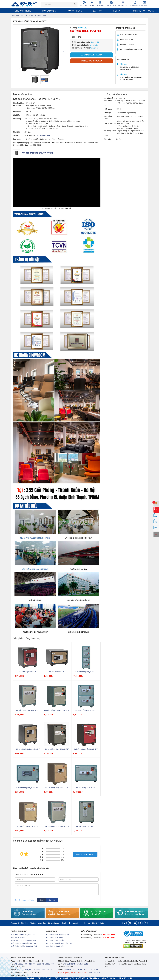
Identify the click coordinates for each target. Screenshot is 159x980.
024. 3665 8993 (48, 964)
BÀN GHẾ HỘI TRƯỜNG (85, 11)
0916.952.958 (81, 970)
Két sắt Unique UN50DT (28, 672)
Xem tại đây (95, 42)
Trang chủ (15, 16)
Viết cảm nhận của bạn (85, 855)
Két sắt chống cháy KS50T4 (86, 672)
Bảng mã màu (123, 4)
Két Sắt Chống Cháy (38, 16)
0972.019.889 (34, 970)
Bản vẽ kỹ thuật (98, 923)
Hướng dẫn (111, 4)
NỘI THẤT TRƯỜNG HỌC (126, 11)
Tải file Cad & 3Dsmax (91, 61)
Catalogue (100, 4)
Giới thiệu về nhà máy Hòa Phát (23, 935)
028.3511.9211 (109, 938)
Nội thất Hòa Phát (43, 136)
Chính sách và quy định (71, 923)
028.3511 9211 (69, 964)
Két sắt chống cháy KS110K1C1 (57, 827)
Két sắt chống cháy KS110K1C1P (57, 711)
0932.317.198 (23, 970)
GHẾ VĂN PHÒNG (19, 11)
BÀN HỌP (60, 11)
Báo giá (87, 923)
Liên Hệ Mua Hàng (18, 938)
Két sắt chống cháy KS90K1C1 (28, 711)
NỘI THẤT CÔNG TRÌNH (105, 11)
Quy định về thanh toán (55, 946)
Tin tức (33, 923)
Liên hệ (144, 4)
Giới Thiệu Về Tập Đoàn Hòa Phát (24, 946)
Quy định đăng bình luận (24, 900)
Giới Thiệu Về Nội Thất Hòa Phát (24, 944)
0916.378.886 (47, 970)
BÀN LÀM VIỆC (34, 11)
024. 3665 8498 (21, 964)
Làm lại (52, 900)
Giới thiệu (84, 4)
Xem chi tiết (95, 48)
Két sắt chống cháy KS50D (86, 827)
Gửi (41, 900)
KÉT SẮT (70, 11)
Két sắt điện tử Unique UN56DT (28, 749)
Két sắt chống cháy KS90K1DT (86, 749)
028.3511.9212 (82, 964)
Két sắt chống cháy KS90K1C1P (57, 749)
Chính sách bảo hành (54, 938)
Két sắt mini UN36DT (57, 672)
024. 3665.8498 (109, 935)
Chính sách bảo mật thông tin (58, 935)
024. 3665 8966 (35, 964)
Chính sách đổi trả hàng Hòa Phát (59, 944)
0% (62, 849)
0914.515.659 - (70, 970)
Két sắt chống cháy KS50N (86, 788)
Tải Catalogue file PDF (92, 55)
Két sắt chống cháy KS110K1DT (57, 788)
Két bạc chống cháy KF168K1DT (37, 153)
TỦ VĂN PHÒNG (48, 11)
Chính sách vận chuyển (55, 941)
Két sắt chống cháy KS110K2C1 (28, 827)
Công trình (135, 4)
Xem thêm (142, 11)
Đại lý (92, 4)
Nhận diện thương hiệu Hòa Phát (24, 941)
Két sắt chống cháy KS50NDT (28, 788)
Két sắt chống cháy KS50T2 (86, 711)
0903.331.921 (93, 970)
